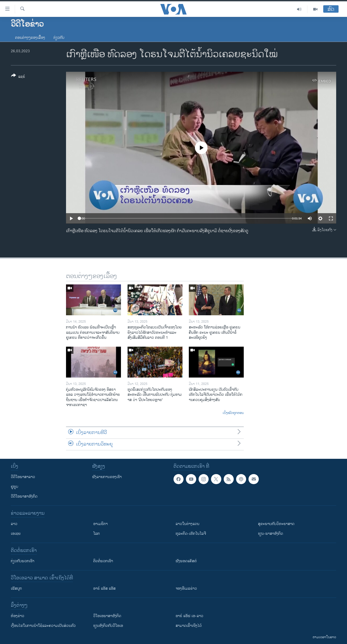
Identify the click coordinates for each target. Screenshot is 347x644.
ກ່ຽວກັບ (59, 38)
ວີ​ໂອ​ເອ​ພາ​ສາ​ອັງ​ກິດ (107, 616)
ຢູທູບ (15, 487)
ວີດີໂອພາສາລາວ (23, 477)
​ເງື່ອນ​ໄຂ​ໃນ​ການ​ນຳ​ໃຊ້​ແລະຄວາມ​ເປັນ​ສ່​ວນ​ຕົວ (43, 626)
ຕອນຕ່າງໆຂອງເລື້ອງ (30, 38)
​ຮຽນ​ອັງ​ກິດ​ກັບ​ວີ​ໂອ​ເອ (108, 626)
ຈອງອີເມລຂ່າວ (186, 588)
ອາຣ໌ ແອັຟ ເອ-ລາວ (189, 616)
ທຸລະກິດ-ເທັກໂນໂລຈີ (191, 534)
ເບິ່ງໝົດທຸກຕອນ (233, 413)
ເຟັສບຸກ (16, 588)
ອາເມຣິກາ (100, 524)
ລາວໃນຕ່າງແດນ (187, 524)
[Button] (18, 77)
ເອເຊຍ (16, 534)
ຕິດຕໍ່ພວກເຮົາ (103, 561)
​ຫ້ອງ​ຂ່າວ (18, 616)
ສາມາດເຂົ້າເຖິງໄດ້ (189, 626)
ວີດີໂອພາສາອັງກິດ (24, 496)
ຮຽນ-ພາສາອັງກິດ (271, 534)
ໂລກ (97, 534)
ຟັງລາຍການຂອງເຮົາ (107, 477)
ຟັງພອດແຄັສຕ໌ (186, 561)
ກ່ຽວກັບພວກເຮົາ (23, 561)
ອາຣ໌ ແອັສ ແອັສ (104, 588)
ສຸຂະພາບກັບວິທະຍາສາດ (276, 524)
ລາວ (14, 524)
